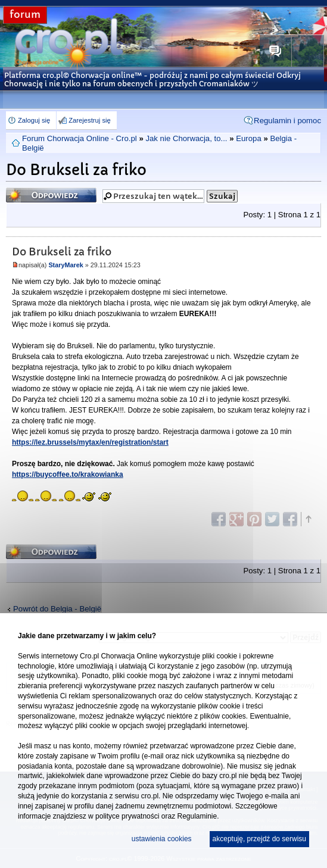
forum (25, 15)
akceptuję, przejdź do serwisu (259, 839)
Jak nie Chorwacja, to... (186, 138)
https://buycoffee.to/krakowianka (68, 474)
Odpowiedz (51, 195)
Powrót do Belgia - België (57, 609)
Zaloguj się (34, 120)
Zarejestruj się (89, 120)
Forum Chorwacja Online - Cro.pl (80, 138)
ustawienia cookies (162, 839)
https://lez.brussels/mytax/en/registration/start (90, 442)
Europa (249, 138)
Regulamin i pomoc (287, 121)
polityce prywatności (127, 816)
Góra (308, 519)
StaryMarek (66, 265)
